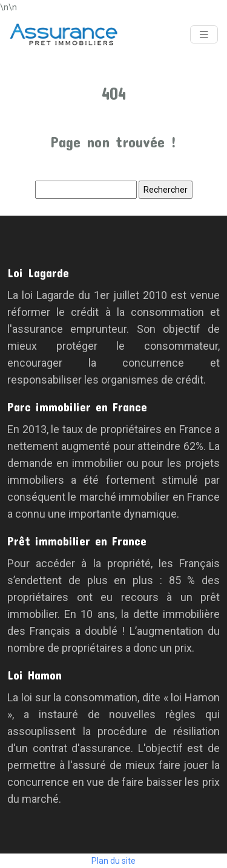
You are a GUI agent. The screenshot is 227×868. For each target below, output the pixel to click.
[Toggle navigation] (204, 35)
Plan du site (113, 861)
